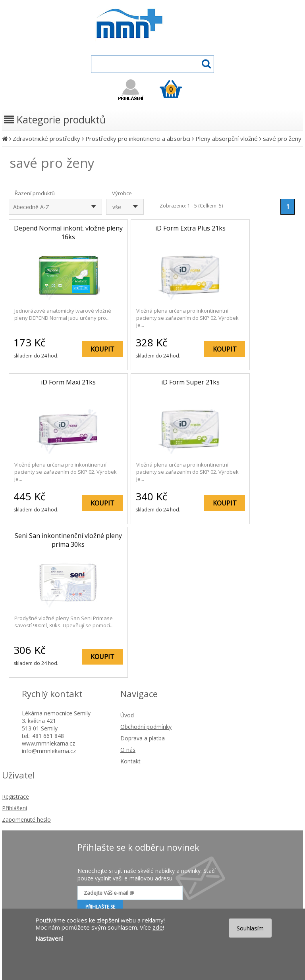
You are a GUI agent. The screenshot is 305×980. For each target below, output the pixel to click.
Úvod (127, 715)
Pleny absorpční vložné (227, 138)
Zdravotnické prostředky (46, 138)
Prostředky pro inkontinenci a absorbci (138, 138)
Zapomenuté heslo (26, 820)
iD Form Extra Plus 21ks (190, 228)
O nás (128, 750)
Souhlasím (250, 928)
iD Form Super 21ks (190, 382)
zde (158, 927)
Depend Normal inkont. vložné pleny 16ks (68, 233)
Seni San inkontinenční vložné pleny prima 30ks (68, 540)
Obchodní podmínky (146, 727)
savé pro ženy (282, 138)
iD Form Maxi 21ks (68, 382)
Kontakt (130, 761)
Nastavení (49, 938)
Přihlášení (14, 808)
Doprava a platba (143, 738)
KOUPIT (102, 349)
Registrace (15, 796)
